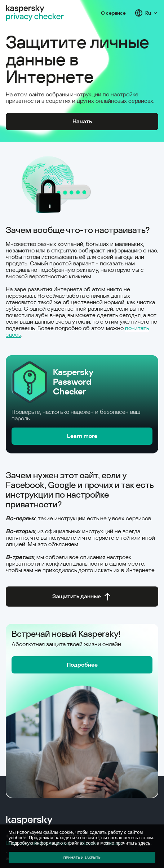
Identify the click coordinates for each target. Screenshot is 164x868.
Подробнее (82, 665)
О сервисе (113, 13)
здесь (144, 843)
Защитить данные (82, 597)
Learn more (82, 436)
